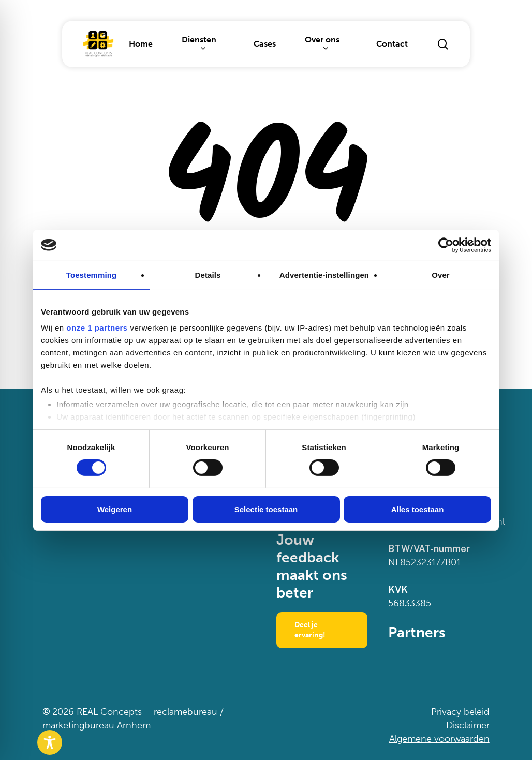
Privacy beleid (460, 712)
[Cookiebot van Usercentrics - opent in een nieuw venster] (446, 245)
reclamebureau (186, 712)
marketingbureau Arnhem (97, 725)
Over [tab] (441, 274)
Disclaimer (468, 725)
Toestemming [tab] (92, 274)
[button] (322, 630)
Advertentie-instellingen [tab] (324, 274)
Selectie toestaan (266, 509)
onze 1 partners (97, 328)
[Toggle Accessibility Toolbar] (50, 742)
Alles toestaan (418, 509)
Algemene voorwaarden (439, 739)
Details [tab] (208, 274)
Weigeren (115, 509)
